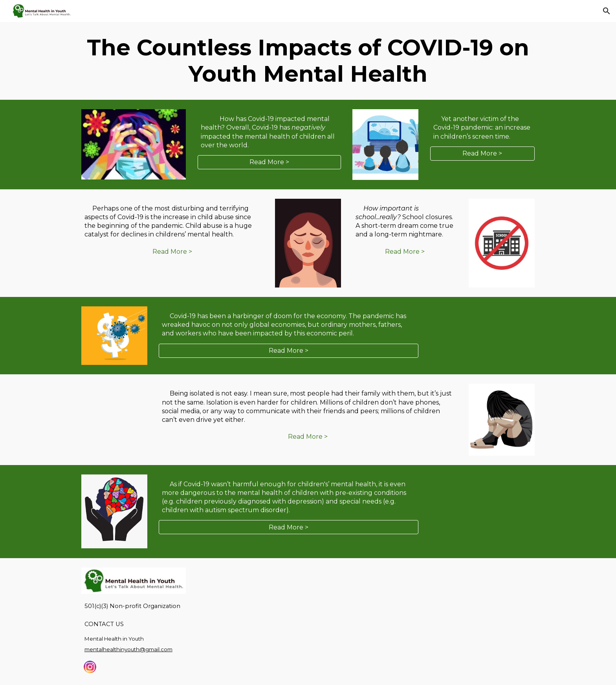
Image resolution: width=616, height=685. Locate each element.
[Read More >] (269, 162)
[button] (607, 11)
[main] (308, 61)
